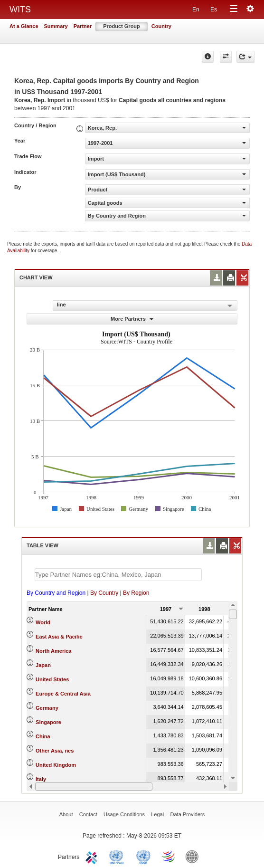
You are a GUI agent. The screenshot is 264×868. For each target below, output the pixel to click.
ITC (93, 856)
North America (53, 651)
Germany (47, 708)
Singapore (48, 722)
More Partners (132, 319)
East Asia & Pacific (59, 637)
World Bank (194, 856)
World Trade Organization (169, 856)
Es (214, 10)
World (43, 622)
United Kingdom (56, 765)
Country (161, 26)
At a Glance (24, 26)
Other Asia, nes (55, 751)
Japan (43, 665)
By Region (136, 593)
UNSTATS (143, 856)
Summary (56, 26)
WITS (20, 10)
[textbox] (118, 575)
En (196, 10)
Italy (41, 779)
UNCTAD (118, 856)
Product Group (122, 26)
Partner (83, 26)
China (43, 736)
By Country (104, 593)
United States (52, 679)
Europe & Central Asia (63, 694)
